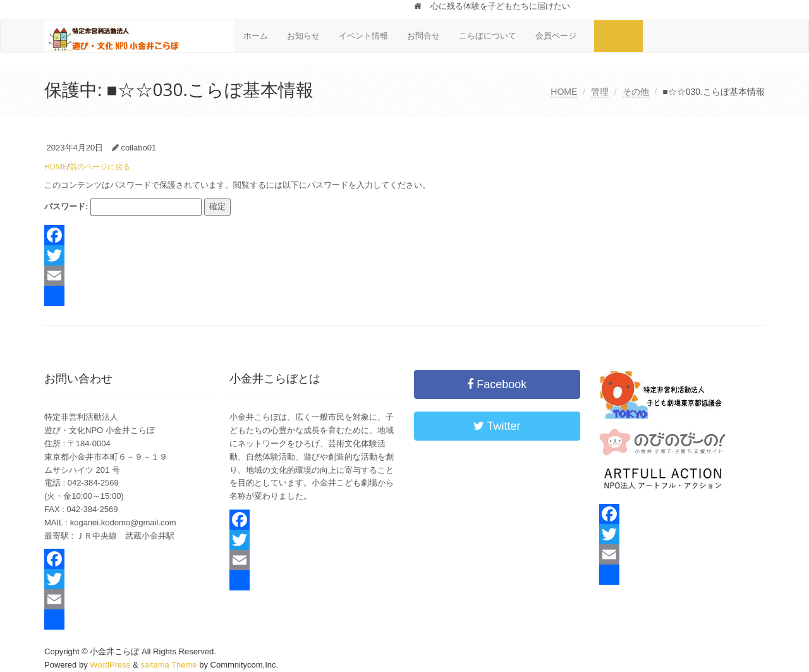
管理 (600, 92)
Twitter (497, 426)
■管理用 (618, 36)
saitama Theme (168, 665)
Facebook (497, 384)
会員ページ (560, 36)
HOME (564, 92)
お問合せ (423, 36)
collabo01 (138, 148)
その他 (636, 92)
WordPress (110, 665)
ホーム (256, 36)
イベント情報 (363, 36)
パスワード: (123, 207)
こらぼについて (488, 36)
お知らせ (303, 36)
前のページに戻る (100, 167)
